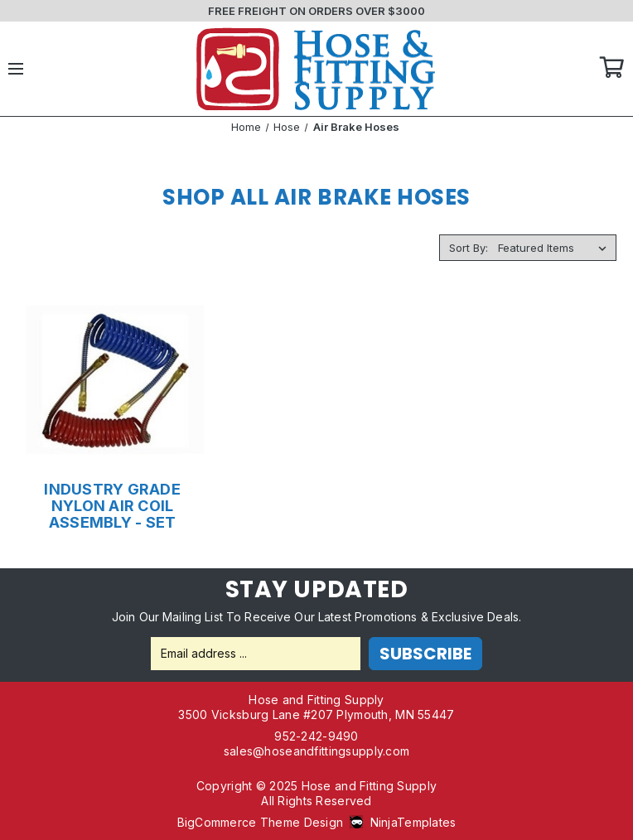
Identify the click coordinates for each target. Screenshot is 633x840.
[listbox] (556, 248)
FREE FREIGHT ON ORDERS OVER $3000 (316, 11)
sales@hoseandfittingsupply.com (316, 751)
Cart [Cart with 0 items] (612, 69)
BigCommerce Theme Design (261, 822)
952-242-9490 (316, 736)
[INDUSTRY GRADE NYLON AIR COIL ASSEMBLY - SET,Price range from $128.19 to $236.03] (112, 381)
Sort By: (469, 248)
